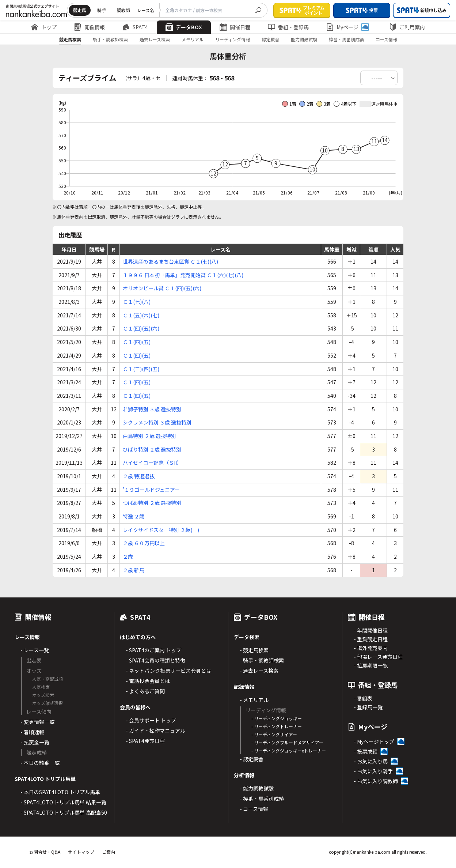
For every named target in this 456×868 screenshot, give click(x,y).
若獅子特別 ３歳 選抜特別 (152, 409)
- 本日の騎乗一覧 (40, 763)
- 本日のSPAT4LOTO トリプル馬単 (60, 792)
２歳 (128, 556)
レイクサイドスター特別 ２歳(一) (161, 530)
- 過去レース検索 (259, 671)
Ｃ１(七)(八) (137, 302)
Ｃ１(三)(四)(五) (141, 369)
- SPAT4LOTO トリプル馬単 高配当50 (64, 812)
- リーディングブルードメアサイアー (287, 742)
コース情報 (386, 39)
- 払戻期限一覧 (371, 665)
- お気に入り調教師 (376, 781)
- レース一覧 (35, 650)
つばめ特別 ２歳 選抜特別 (152, 503)
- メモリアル (254, 700)
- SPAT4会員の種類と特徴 (155, 660)
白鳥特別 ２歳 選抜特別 (149, 436)
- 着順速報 (32, 732)
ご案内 (109, 852)
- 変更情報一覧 (37, 722)
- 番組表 (363, 698)
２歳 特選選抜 (139, 476)
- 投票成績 (366, 751)
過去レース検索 (155, 39)
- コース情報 (254, 809)
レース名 (146, 10)
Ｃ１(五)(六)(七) (141, 315)
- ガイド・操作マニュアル (155, 731)
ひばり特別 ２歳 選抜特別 (152, 449)
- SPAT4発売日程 (145, 741)
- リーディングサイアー (274, 734)
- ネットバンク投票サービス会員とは (168, 671)
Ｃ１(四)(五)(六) (141, 328)
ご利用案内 (407, 27)
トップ (44, 27)
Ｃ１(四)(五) (137, 342)
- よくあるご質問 (145, 691)
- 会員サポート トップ (151, 720)
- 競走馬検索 (254, 650)
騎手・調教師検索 (110, 39)
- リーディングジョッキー (277, 718)
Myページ (347, 27)
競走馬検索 (70, 39)
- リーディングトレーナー (277, 726)
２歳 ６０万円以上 (144, 543)
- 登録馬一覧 (368, 707)
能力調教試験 (304, 39)
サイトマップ (81, 852)
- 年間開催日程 (371, 630)
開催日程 (235, 27)
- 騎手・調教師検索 (262, 660)
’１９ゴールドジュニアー (151, 490)
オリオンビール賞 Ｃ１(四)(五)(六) (162, 288)
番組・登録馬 (288, 27)
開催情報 (90, 27)
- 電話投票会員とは (148, 681)
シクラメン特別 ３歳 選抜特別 (157, 422)
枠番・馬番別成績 (346, 39)
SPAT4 (135, 27)
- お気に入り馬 (371, 761)
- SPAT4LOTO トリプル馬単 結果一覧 (63, 802)
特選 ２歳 (134, 516)
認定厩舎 (270, 39)
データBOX (184, 27)
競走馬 (80, 10)
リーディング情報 (233, 39)
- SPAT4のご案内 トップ (153, 650)
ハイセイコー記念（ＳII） (152, 463)
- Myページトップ (374, 741)
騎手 (102, 10)
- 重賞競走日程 (371, 639)
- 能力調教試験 (257, 788)
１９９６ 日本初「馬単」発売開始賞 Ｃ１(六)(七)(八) (183, 275)
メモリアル (193, 39)
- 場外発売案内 (371, 648)
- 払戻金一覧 (35, 742)
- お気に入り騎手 (373, 771)
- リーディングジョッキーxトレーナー (289, 750)
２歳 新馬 (134, 570)
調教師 (123, 10)
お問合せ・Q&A (45, 852)
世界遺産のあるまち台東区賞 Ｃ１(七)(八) (170, 261)
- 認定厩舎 (252, 759)
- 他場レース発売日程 (378, 657)
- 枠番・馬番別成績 (262, 799)
